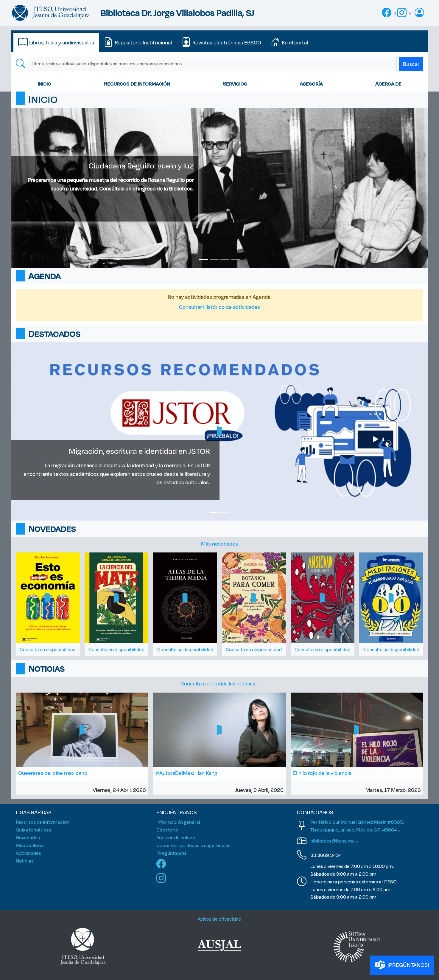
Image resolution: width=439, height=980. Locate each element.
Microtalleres (30, 845)
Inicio (44, 83)
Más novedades (219, 544)
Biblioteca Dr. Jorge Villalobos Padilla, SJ (177, 13)
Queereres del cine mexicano (53, 773)
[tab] (56, 42)
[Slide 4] (236, 260)
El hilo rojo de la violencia (322, 773)
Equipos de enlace (176, 837)
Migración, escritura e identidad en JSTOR (139, 451)
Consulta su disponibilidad (48, 649)
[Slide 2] (214, 260)
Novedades (28, 837)
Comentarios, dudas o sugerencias (193, 845)
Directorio (167, 830)
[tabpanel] (219, 64)
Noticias (25, 861)
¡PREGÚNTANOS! (402, 965)
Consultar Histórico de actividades (219, 307)
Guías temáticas (34, 830)
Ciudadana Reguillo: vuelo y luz (141, 165)
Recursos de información (137, 83)
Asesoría (311, 83)
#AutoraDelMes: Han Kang (186, 773)
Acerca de (388, 83)
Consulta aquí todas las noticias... (220, 683)
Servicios (235, 83)
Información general (178, 822)
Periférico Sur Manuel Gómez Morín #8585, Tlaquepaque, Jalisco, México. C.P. (357, 826)
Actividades (28, 853)
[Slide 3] (225, 260)
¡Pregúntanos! (171, 853)
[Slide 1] (203, 260)
